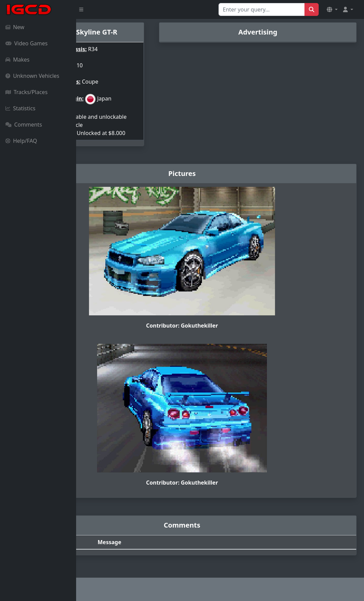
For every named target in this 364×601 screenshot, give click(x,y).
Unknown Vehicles (32, 76)
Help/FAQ (21, 141)
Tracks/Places (27, 92)
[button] (332, 9)
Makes (17, 60)
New (15, 27)
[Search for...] (262, 9)
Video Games (27, 43)
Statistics (20, 108)
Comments (24, 125)
